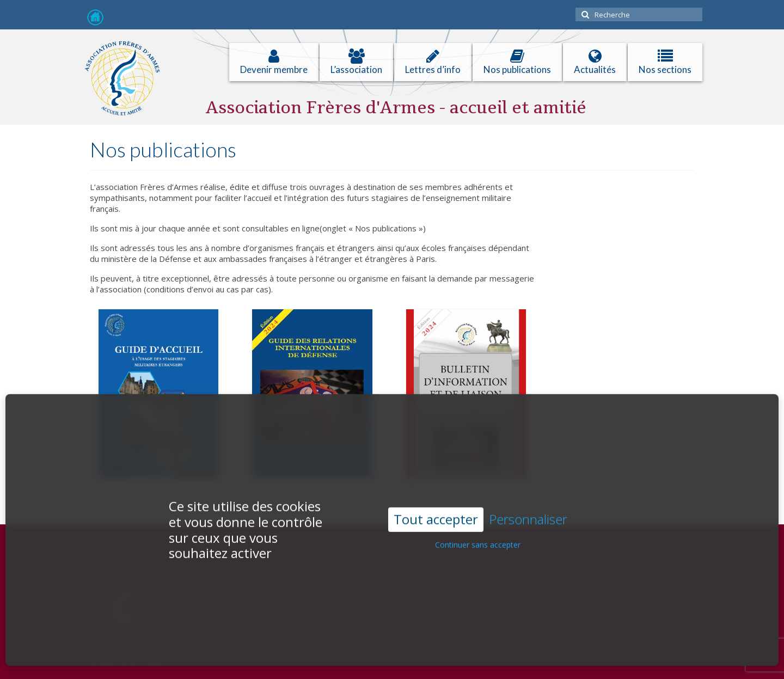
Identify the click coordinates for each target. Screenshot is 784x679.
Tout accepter (436, 504)
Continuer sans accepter (478, 530)
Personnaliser (528, 505)
